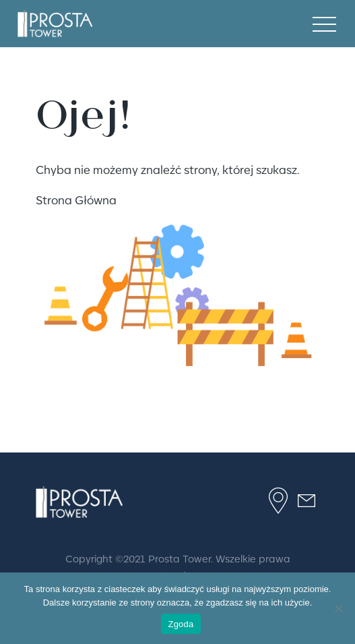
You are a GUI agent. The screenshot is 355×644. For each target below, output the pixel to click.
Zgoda (181, 624)
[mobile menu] (324, 23)
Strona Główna (76, 200)
